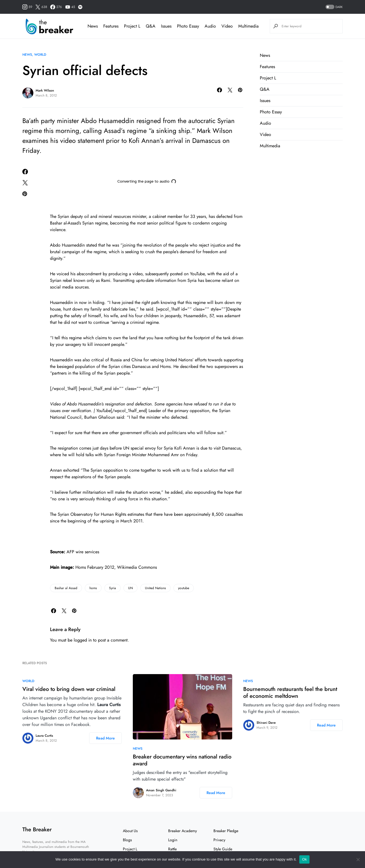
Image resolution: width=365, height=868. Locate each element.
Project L (268, 78)
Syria (113, 588)
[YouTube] (70, 7)
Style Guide (223, 849)
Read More (105, 738)
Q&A (265, 89)
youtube (184, 588)
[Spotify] (80, 7)
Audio (265, 123)
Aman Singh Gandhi (161, 790)
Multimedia (270, 146)
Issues (265, 101)
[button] (334, 7)
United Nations (155, 588)
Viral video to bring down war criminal (69, 689)
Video (265, 134)
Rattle (172, 849)
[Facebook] (56, 7)
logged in (83, 640)
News (27, 55)
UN (130, 588)
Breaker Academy (182, 831)
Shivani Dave (266, 723)
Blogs (127, 840)
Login (173, 840)
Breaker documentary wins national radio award (182, 760)
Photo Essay (271, 112)
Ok (304, 859)
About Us (130, 831)
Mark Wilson (45, 90)
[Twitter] (41, 7)
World (40, 55)
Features (267, 67)
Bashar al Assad (66, 588)
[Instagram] (27, 7)
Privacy (219, 840)
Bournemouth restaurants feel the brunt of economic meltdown (290, 693)
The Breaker (37, 830)
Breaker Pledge (226, 831)
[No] (358, 859)
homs (93, 588)
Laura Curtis (44, 736)
